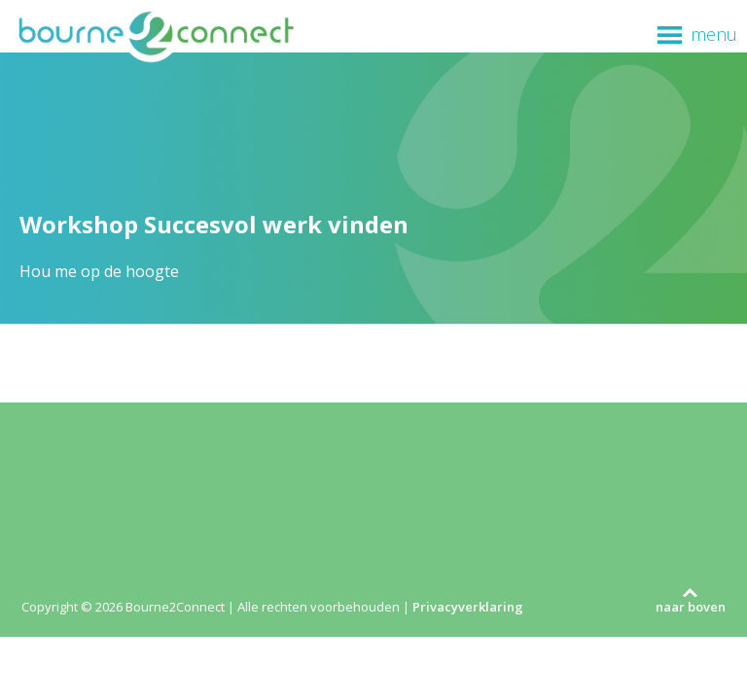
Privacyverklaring (468, 607)
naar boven (691, 607)
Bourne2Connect (156, 35)
